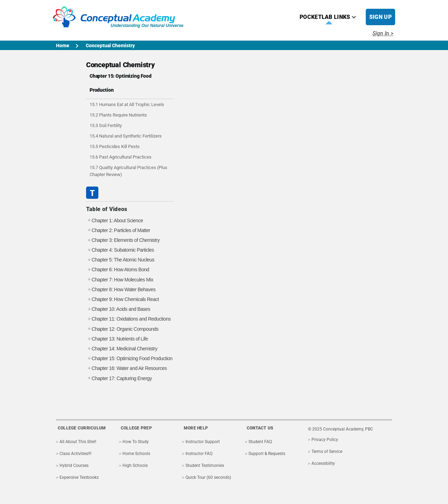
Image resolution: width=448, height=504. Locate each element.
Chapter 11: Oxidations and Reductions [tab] (128, 319)
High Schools (135, 465)
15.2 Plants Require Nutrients (118, 115)
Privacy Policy (325, 440)
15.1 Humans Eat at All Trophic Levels (127, 104)
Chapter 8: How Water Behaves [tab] (121, 290)
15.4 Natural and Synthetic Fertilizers (126, 136)
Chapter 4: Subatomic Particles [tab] (120, 250)
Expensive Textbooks (79, 477)
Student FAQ (260, 442)
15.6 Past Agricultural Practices (121, 157)
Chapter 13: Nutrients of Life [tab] (117, 339)
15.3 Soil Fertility (106, 125)
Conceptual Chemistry (110, 45)
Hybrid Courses (74, 465)
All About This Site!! (78, 442)
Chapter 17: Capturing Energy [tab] (119, 379)
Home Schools (136, 454)
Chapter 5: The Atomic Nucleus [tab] (120, 260)
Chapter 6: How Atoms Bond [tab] (118, 270)
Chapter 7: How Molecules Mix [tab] (120, 280)
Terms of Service (327, 451)
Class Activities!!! (75, 454)
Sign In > (383, 33)
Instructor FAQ (199, 454)
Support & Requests (267, 454)
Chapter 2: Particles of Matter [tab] (118, 230)
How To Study (136, 442)
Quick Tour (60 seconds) (208, 477)
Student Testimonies (205, 465)
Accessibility (323, 463)
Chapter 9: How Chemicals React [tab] (122, 299)
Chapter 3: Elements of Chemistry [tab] (123, 240)
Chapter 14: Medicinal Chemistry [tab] (122, 349)
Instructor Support (203, 442)
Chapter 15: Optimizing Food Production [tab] (129, 359)
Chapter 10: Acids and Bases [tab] (118, 309)
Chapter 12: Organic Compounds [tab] (122, 329)
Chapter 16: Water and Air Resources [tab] (127, 368)
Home (63, 45)
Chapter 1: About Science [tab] (115, 221)
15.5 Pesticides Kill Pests (115, 146)
